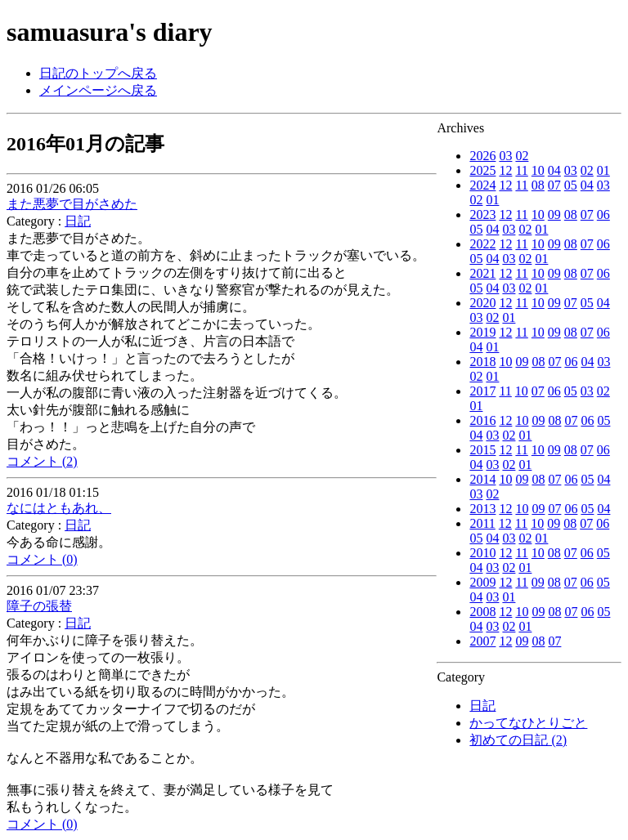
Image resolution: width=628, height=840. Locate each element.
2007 (482, 641)
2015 (482, 450)
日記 (482, 706)
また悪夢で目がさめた (72, 204)
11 (521, 170)
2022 (482, 244)
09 (554, 214)
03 (505, 156)
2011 (482, 523)
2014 (482, 479)
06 (603, 214)
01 (603, 170)
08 (538, 185)
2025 (482, 170)
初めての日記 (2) (518, 740)
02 (522, 156)
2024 (482, 185)
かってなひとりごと (528, 723)
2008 (482, 612)
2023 (482, 214)
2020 (482, 303)
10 (538, 170)
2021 (482, 273)
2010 (482, 553)
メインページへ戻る (98, 90)
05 (571, 185)
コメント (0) (42, 559)
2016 (482, 420)
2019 (482, 332)
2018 (482, 362)
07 (554, 185)
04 (554, 170)
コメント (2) (42, 461)
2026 (482, 156)
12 (505, 170)
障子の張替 (39, 606)
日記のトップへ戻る (98, 73)
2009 (482, 582)
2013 (482, 509)
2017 (482, 391)
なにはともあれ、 (59, 508)
